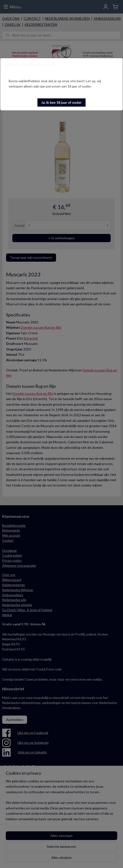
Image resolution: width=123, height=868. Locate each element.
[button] (61, 103)
